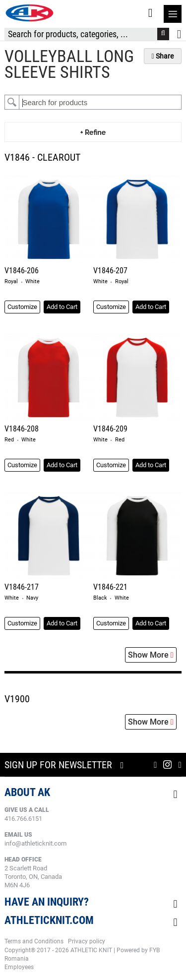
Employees (19, 967)
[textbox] (100, 102)
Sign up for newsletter (58, 765)
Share (163, 56)
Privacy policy (87, 941)
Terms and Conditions (34, 941)
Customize (22, 307)
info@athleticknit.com (35, 843)
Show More (151, 655)
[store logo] (29, 13)
